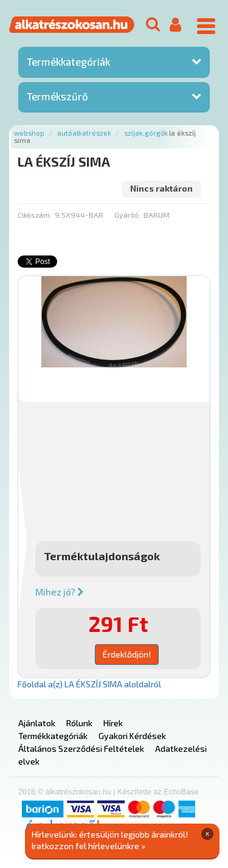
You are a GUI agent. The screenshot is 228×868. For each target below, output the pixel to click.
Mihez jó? (60, 592)
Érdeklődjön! (127, 654)
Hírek (113, 723)
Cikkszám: (35, 215)
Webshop (29, 133)
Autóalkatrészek (84, 133)
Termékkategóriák (68, 61)
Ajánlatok (37, 723)
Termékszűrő (57, 96)
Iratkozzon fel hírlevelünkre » (88, 846)
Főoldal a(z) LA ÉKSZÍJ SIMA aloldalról (89, 684)
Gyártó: (127, 215)
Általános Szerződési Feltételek (81, 748)
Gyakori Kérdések (132, 736)
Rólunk (79, 723)
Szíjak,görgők (146, 133)
